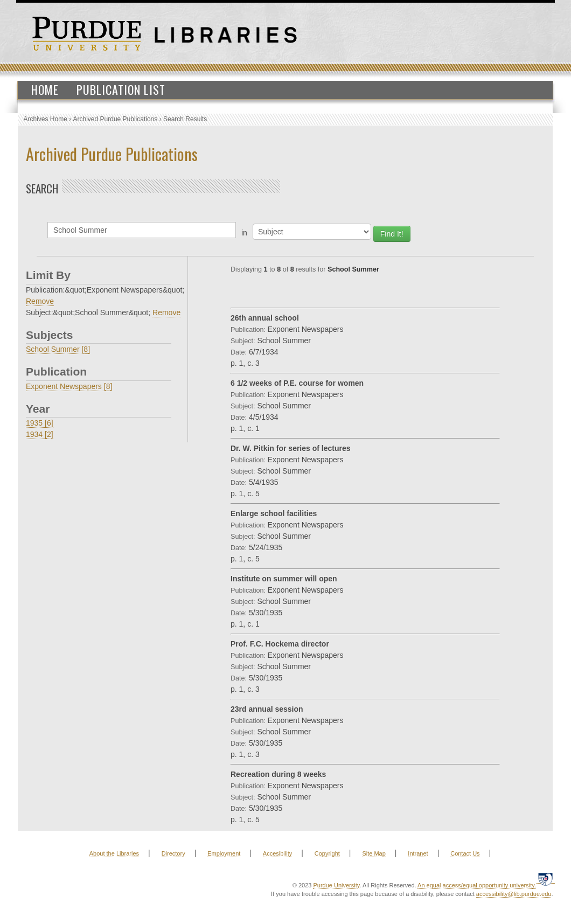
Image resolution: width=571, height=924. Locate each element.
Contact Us (465, 853)
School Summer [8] (58, 349)
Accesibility (277, 853)
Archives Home (46, 119)
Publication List (121, 89)
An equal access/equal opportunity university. (477, 885)
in (244, 233)
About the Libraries (114, 853)
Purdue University (336, 885)
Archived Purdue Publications (116, 119)
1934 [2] (40, 434)
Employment (224, 853)
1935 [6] (40, 423)
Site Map (374, 853)
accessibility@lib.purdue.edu (514, 894)
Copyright (327, 853)
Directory (173, 853)
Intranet (418, 853)
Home (45, 89)
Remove (40, 301)
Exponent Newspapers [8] (69, 386)
